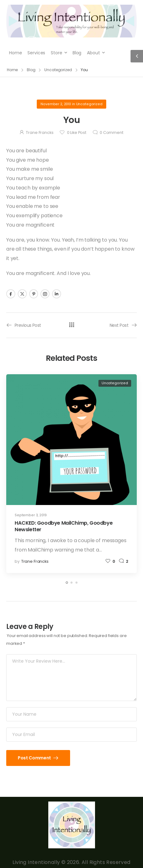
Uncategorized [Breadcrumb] (58, 70)
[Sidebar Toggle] (137, 56)
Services (36, 53)
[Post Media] (71, 440)
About (93, 53)
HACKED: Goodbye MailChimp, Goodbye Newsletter (64, 526)
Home (15, 53)
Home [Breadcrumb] (12, 70)
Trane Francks (40, 132)
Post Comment (35, 758)
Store (56, 53)
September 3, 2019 (31, 515)
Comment (112, 132)
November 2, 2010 (56, 104)
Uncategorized (89, 104)
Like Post (77, 132)
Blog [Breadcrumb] (31, 70)
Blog (77, 53)
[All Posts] (71, 325)
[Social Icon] (11, 294)
